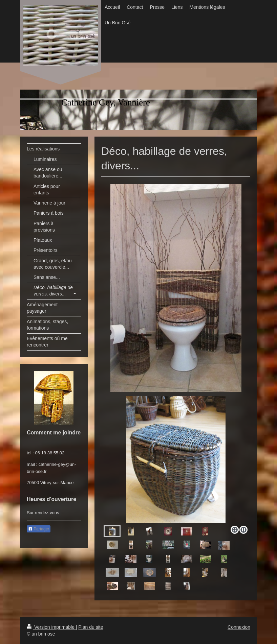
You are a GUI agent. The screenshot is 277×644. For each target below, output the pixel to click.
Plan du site (91, 627)
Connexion (239, 627)
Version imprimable (51, 627)
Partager (39, 529)
